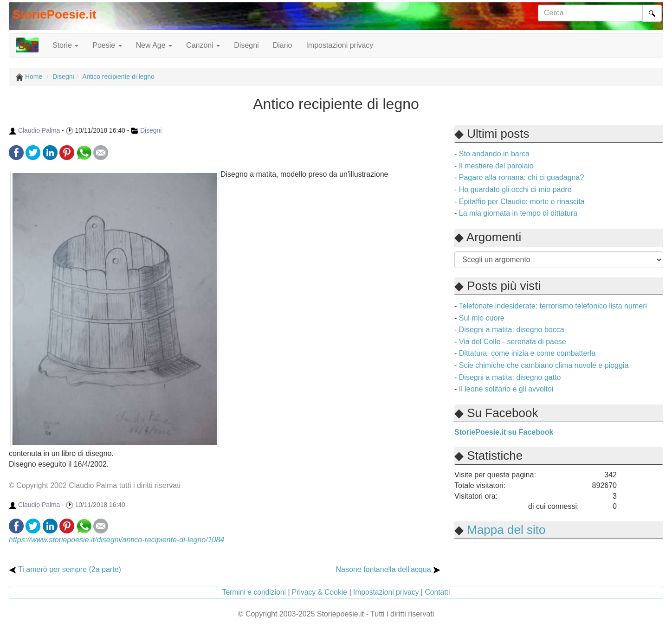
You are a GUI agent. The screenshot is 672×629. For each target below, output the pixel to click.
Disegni (246, 45)
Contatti (437, 592)
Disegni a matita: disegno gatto (510, 377)
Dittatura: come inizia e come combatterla (527, 353)
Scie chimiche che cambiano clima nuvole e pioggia (544, 365)
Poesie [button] (107, 45)
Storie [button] (65, 45)
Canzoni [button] (203, 45)
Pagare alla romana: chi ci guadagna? (522, 177)
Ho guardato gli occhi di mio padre (515, 189)
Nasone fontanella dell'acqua (388, 569)
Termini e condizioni (254, 592)
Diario (283, 45)
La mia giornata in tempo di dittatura (518, 213)
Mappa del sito (506, 530)
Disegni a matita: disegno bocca (512, 330)
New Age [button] (154, 45)
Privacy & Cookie (320, 592)
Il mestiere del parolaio (496, 166)
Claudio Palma (39, 130)
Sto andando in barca (494, 154)
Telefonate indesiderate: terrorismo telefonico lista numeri (553, 306)
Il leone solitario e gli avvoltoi (506, 389)
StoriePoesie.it (55, 14)
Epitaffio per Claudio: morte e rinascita (522, 202)
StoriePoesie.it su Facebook (504, 432)
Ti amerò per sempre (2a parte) (65, 569)
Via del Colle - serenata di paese (513, 342)
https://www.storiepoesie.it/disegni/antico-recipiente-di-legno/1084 (116, 540)
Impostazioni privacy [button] (339, 45)
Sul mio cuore (482, 318)
